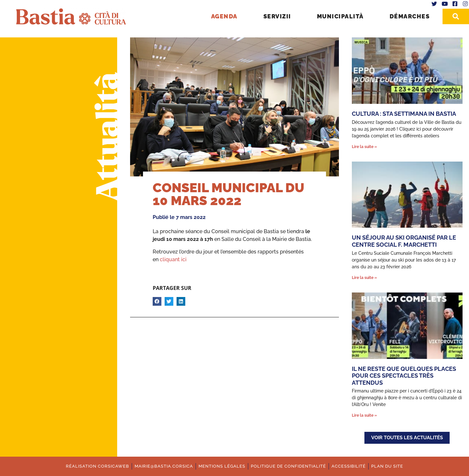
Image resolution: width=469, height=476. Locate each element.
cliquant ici (173, 259)
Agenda (224, 16)
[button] (157, 301)
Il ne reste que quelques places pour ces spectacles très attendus (404, 376)
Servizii (277, 16)
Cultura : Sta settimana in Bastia (404, 114)
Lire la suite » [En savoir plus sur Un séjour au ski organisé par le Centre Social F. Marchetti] (364, 278)
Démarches (410, 16)
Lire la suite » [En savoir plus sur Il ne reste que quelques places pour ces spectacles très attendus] (364, 415)
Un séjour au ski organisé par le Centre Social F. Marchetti (404, 241)
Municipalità (340, 16)
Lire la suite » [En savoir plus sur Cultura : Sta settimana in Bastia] (364, 147)
